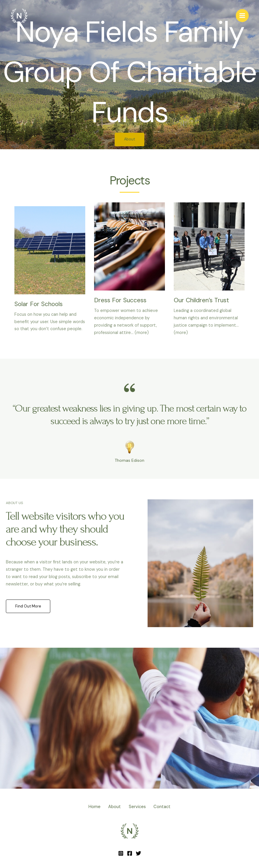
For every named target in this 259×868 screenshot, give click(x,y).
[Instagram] (121, 852)
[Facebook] (130, 852)
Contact (168, 807)
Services (139, 807)
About (113, 807)
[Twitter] (138, 852)
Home (89, 807)
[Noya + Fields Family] (19, 16)
